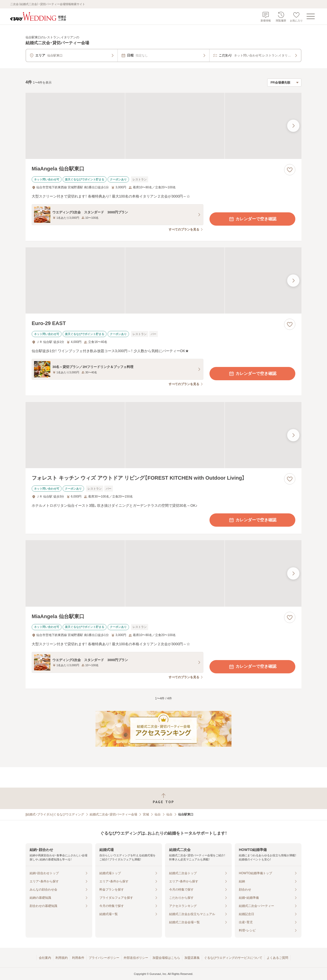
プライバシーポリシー (104, 958)
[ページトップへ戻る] (163, 798)
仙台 (158, 814)
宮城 (146, 814)
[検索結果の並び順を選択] (284, 83)
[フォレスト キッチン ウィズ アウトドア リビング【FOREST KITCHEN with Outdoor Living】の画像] (163, 435)
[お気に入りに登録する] (290, 170)
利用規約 (62, 958)
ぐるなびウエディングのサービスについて (233, 958)
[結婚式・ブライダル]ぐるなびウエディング (55, 814)
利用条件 (78, 958)
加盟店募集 (192, 958)
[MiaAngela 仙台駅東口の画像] (163, 126)
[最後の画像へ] (293, 126)
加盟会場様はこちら (166, 958)
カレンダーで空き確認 (252, 219)
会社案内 (45, 958)
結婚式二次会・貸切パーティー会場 (113, 814)
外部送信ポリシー (136, 958)
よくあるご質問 (277, 958)
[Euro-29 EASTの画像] (163, 280)
